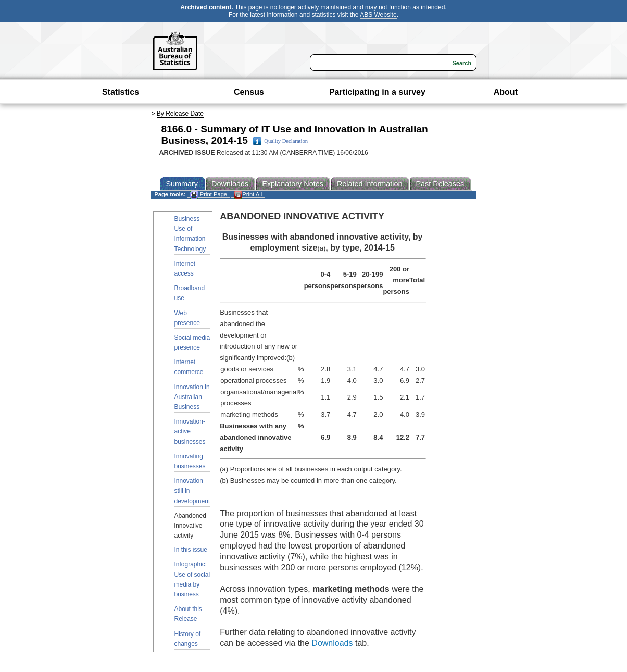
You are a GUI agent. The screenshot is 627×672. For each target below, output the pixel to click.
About (506, 92)
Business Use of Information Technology (190, 234)
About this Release (188, 614)
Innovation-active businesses (190, 431)
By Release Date (180, 114)
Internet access (185, 269)
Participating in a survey (377, 92)
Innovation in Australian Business (192, 397)
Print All (248, 195)
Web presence (187, 318)
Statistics (121, 92)
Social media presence (192, 343)
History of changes (188, 639)
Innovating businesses (190, 461)
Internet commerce (189, 367)
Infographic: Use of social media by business (192, 579)
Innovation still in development (192, 491)
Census (249, 92)
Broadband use (190, 293)
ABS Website (378, 15)
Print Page (209, 195)
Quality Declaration (280, 141)
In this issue (191, 550)
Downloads (332, 643)
